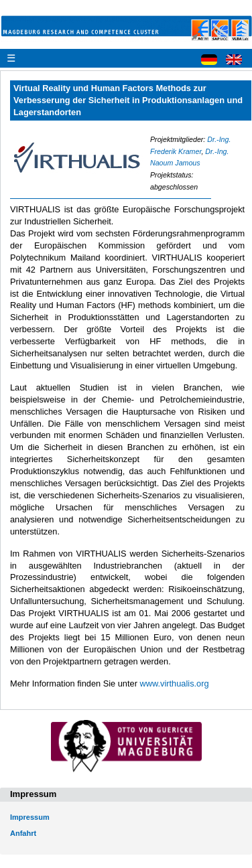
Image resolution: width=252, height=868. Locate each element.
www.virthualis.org (174, 683)
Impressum (30, 817)
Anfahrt (23, 833)
